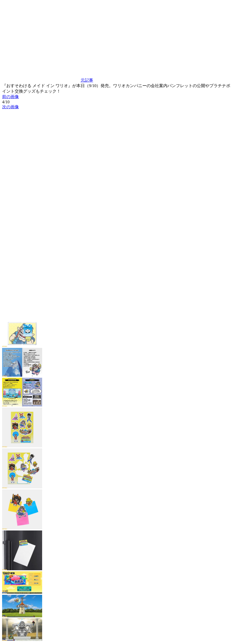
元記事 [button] (48, 80)
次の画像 (10, 107)
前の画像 (10, 97)
